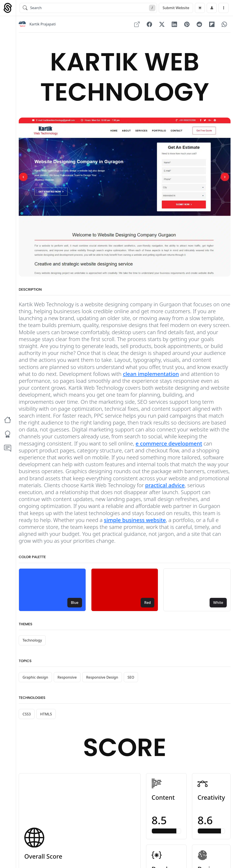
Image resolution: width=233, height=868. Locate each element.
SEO (131, 677)
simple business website (135, 520)
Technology (32, 640)
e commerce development (169, 443)
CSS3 (27, 714)
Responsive (67, 677)
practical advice (165, 485)
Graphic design (35, 677)
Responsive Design (102, 677)
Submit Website (176, 8)
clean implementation (151, 374)
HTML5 (46, 714)
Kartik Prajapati (43, 24)
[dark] (200, 8)
